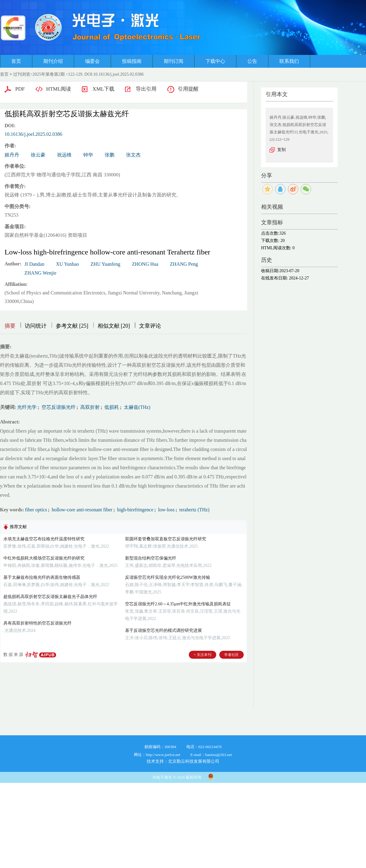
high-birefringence (135, 510)
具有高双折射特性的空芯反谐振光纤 (38, 623)
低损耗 (111, 407)
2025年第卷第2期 (49, 74)
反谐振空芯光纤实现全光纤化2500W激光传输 (168, 577)
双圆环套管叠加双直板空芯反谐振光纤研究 (166, 539)
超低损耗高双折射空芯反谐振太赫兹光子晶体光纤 (50, 597)
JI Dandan (34, 264)
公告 (252, 61)
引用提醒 (188, 89)
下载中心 (215, 61)
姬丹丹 (12, 155)
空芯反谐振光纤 (58, 407)
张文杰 (133, 155)
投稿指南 (132, 61)
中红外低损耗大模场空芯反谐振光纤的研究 (44, 558)
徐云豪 (38, 155)
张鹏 (109, 155)
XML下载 (103, 89)
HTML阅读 (59, 89)
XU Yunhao (67, 264)
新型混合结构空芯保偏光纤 (151, 558)
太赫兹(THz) (136, 407)
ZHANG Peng (184, 264)
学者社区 (231, 655)
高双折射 (89, 407)
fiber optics (36, 510)
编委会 (92, 61)
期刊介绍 (53, 61)
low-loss (166, 510)
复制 (282, 150)
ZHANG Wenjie (40, 273)
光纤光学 (27, 407)
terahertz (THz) (194, 510)
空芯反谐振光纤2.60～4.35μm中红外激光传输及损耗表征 (178, 604)
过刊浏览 (22, 74)
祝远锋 (64, 155)
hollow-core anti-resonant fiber (81, 510)
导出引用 (146, 89)
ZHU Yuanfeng (106, 264)
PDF (20, 89)
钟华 (88, 155)
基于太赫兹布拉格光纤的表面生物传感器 (42, 577)
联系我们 (289, 61)
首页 (16, 61)
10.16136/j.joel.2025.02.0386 (33, 134)
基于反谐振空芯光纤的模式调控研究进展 (163, 630)
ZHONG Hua (145, 264)
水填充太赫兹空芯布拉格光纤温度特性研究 (44, 539)
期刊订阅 (174, 61)
